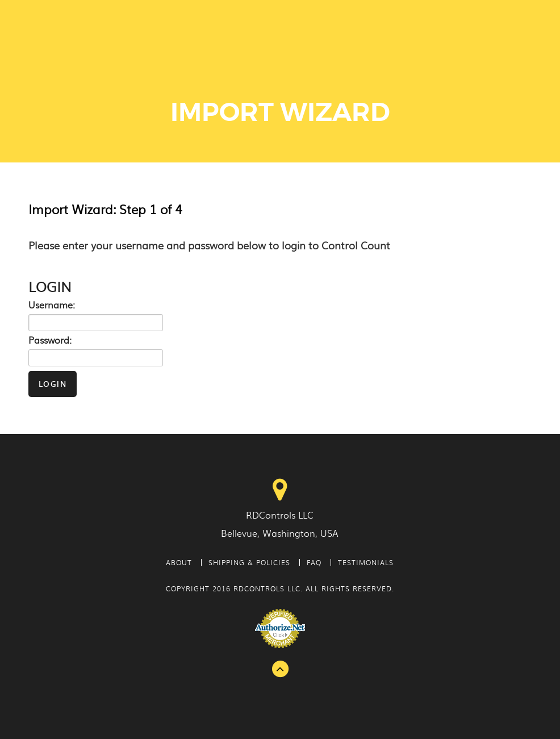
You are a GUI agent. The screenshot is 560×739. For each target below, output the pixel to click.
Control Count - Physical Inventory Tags (94, 40)
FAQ (314, 562)
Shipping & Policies (249, 562)
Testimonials (366, 562)
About (179, 562)
